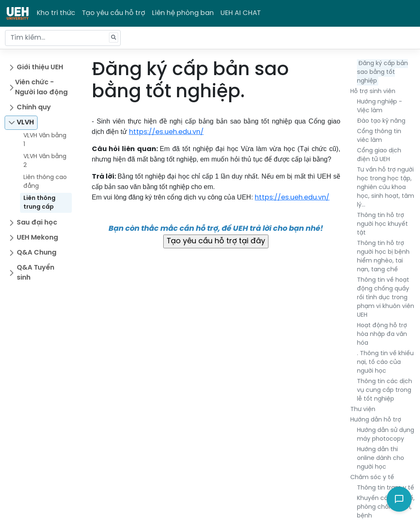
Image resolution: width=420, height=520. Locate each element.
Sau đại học (37, 223)
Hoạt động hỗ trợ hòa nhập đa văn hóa (382, 334)
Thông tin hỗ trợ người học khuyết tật (382, 224)
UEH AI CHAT (241, 13)
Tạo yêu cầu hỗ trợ (114, 13)
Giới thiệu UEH (40, 67)
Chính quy (34, 107)
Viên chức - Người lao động (41, 87)
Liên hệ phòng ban (183, 13)
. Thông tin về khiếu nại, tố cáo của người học (385, 362)
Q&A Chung (37, 253)
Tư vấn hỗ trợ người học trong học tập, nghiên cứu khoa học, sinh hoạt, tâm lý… (386, 188)
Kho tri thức (56, 13)
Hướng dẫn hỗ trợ (376, 420)
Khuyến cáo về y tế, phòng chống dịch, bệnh (386, 507)
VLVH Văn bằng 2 (45, 161)
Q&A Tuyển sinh (35, 273)
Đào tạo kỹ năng (381, 121)
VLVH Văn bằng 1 (45, 140)
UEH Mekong (37, 238)
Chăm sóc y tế (372, 478)
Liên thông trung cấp (39, 203)
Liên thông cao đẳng (45, 182)
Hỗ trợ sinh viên (373, 92)
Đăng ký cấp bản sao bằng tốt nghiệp (382, 72)
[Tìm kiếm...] (63, 38)
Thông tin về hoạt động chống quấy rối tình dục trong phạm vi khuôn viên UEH (386, 298)
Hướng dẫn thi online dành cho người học (381, 458)
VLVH (25, 122)
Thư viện (363, 410)
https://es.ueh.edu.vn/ (166, 132)
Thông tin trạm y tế (386, 488)
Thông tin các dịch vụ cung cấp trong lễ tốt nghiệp (385, 390)
